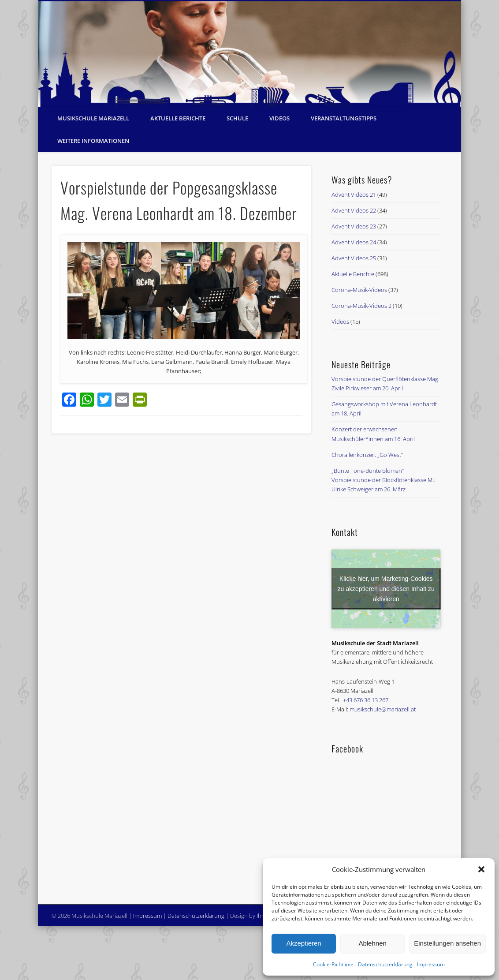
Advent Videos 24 (354, 242)
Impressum (431, 964)
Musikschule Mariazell (93, 118)
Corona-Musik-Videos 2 (361, 306)
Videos (279, 118)
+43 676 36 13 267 (366, 700)
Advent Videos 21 (354, 195)
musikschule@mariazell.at (383, 709)
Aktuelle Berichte (178, 118)
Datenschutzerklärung (385, 964)
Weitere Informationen (93, 141)
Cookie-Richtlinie (333, 964)
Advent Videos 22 (354, 210)
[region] (249, 54)
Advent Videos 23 (354, 226)
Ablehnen (372, 943)
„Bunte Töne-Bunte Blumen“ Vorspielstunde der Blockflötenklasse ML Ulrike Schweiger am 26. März (384, 480)
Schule (237, 118)
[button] (481, 869)
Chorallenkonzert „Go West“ (367, 455)
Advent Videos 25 (354, 258)
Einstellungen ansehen (447, 943)
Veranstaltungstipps (344, 118)
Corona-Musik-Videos (359, 290)
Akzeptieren (303, 943)
